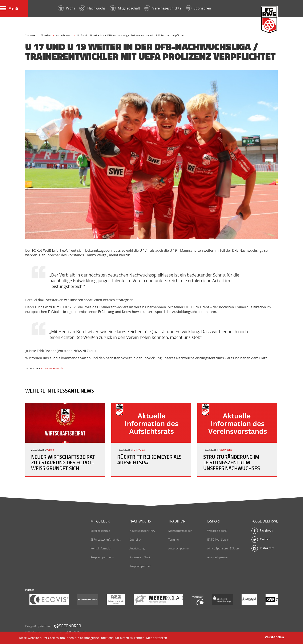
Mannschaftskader (180, 531)
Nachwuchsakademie (52, 368)
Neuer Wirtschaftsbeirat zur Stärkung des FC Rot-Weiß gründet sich (63, 462)
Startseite (30, 35)
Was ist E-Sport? (217, 531)
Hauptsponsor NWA (142, 531)
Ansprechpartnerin (102, 557)
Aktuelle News (64, 35)
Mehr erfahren (157, 638)
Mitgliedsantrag (100, 531)
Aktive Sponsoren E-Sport (223, 548)
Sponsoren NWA (140, 557)
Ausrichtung (137, 548)
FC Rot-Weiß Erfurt (269, 20)
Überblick (135, 540)
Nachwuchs (225, 450)
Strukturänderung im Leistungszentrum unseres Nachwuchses (232, 462)
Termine (173, 540)
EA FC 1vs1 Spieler (218, 540)
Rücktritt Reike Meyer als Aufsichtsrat (149, 460)
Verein (50, 450)
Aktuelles (46, 35)
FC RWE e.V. (139, 450)
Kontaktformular (101, 548)
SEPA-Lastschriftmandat (106, 540)
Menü (9, 8)
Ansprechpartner (140, 566)
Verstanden (274, 637)
